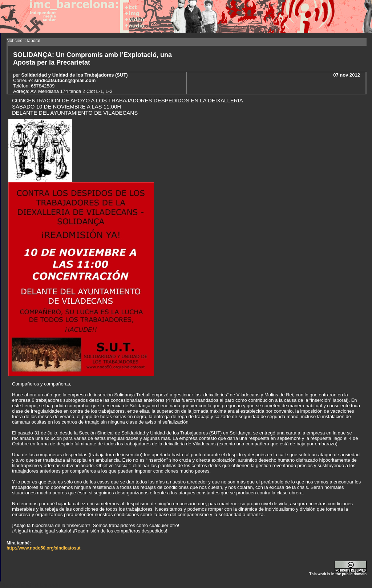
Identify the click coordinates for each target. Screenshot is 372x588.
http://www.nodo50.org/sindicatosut (44, 548)
